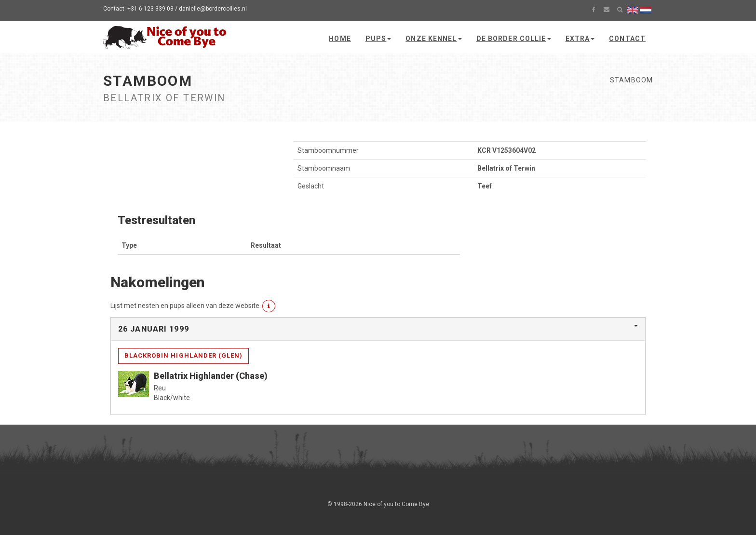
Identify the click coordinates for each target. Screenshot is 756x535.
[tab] (378, 329)
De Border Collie (514, 39)
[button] (269, 306)
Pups (378, 39)
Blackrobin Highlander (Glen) (183, 355)
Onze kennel (433, 39)
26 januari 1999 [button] (154, 329)
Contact (627, 39)
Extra (580, 39)
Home (340, 39)
